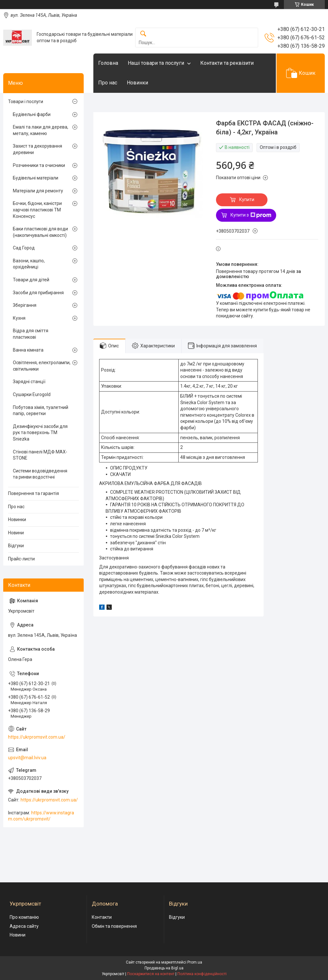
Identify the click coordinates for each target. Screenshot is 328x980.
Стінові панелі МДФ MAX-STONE (40, 455)
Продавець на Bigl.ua (164, 968)
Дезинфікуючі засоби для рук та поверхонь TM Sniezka (40, 433)
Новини (16, 533)
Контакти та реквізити (227, 63)
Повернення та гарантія (33, 493)
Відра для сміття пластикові (31, 334)
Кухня (19, 318)
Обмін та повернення (114, 926)
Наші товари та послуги (156, 63)
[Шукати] (143, 34)
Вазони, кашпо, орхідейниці (29, 264)
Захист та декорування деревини (37, 149)
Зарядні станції (29, 382)
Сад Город (24, 248)
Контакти (102, 917)
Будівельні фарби (32, 114)
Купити (247, 199)
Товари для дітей (31, 280)
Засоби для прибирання (38, 293)
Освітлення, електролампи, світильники (42, 366)
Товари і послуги (26, 102)
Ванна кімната (28, 350)
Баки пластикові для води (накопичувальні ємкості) (40, 232)
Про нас (108, 83)
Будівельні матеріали (36, 178)
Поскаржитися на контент (151, 974)
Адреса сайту (24, 926)
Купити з (251, 215)
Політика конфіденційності (202, 974)
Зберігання (25, 305)
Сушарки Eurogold (32, 394)
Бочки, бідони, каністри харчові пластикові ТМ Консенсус (37, 210)
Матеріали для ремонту (38, 191)
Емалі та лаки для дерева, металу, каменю (41, 130)
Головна (108, 63)
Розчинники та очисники (39, 165)
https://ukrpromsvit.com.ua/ (37, 737)
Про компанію (24, 917)
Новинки (137, 83)
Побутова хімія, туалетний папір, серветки (41, 411)
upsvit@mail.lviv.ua (27, 758)
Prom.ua (195, 962)
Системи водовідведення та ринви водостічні (40, 474)
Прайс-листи (21, 559)
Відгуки (16, 546)
